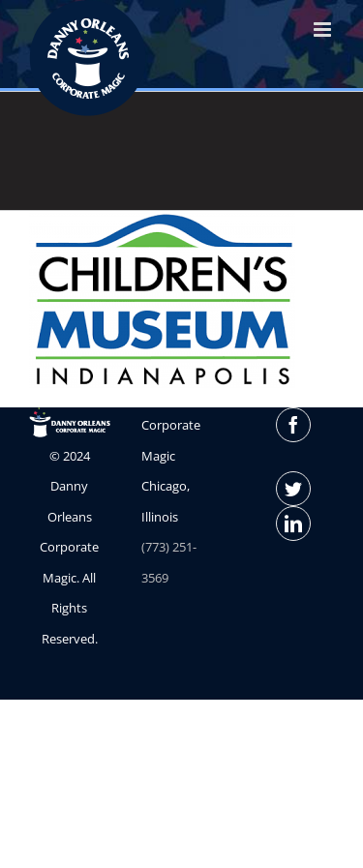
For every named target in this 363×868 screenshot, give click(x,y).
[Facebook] (293, 425)
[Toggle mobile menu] (324, 30)
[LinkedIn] (293, 524)
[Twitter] (293, 489)
